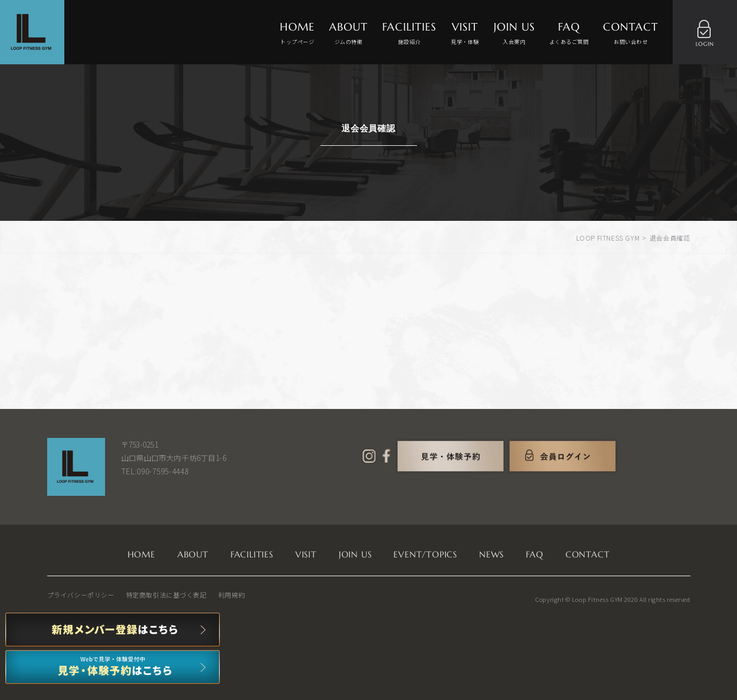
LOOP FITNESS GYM (608, 238)
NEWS (492, 554)
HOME (297, 33)
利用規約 (232, 595)
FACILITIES (409, 33)
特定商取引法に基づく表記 (166, 595)
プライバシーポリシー (81, 595)
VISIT (465, 33)
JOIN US (514, 33)
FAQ (569, 33)
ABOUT (348, 33)
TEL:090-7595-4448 (155, 471)
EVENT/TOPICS (425, 554)
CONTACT (631, 33)
